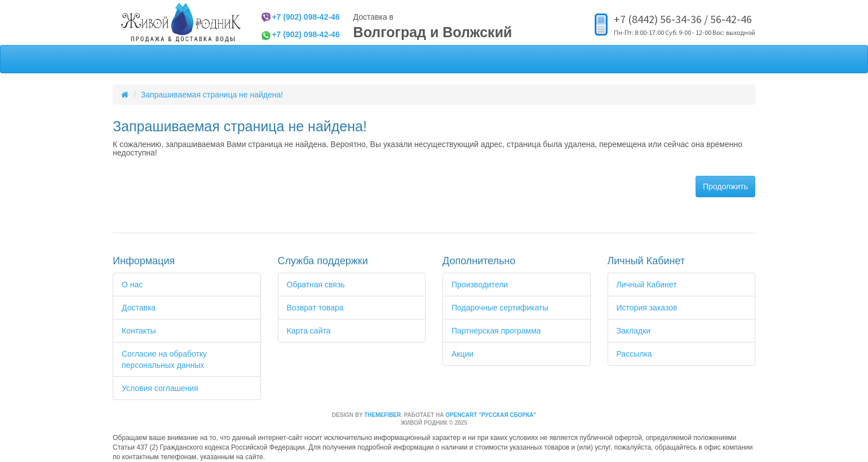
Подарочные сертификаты (500, 308)
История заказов (647, 308)
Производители (480, 285)
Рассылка (634, 354)
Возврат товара (315, 308)
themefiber (382, 415)
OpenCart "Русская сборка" (491, 415)
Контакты (139, 331)
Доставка (139, 308)
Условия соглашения (160, 388)
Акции (462, 354)
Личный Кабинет (647, 285)
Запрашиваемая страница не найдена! (212, 95)
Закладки (634, 331)
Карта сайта (309, 331)
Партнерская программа (496, 331)
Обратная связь (316, 285)
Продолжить (725, 186)
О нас (132, 285)
